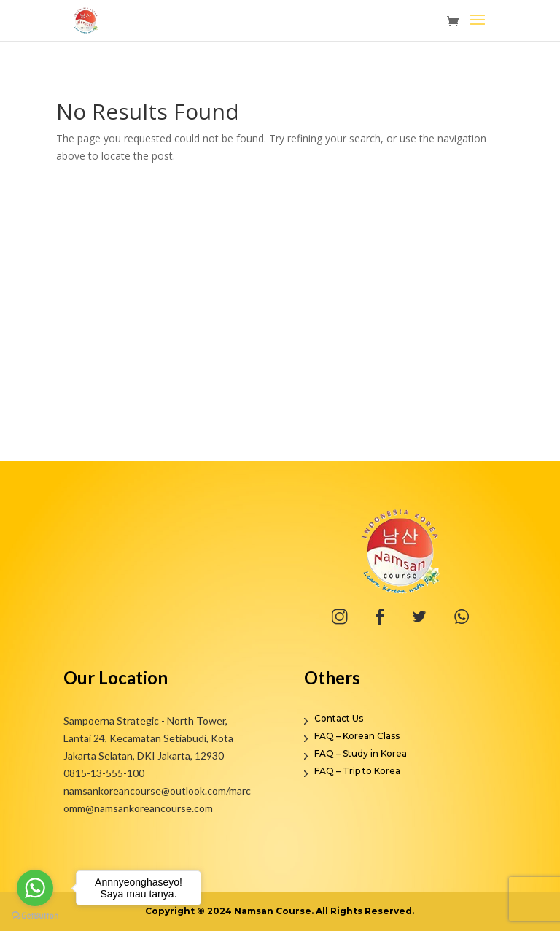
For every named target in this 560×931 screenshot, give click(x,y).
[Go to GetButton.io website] (35, 916)
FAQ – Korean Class (357, 736)
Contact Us (339, 718)
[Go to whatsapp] (35, 888)
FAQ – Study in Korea (361, 753)
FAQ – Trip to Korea (357, 771)
